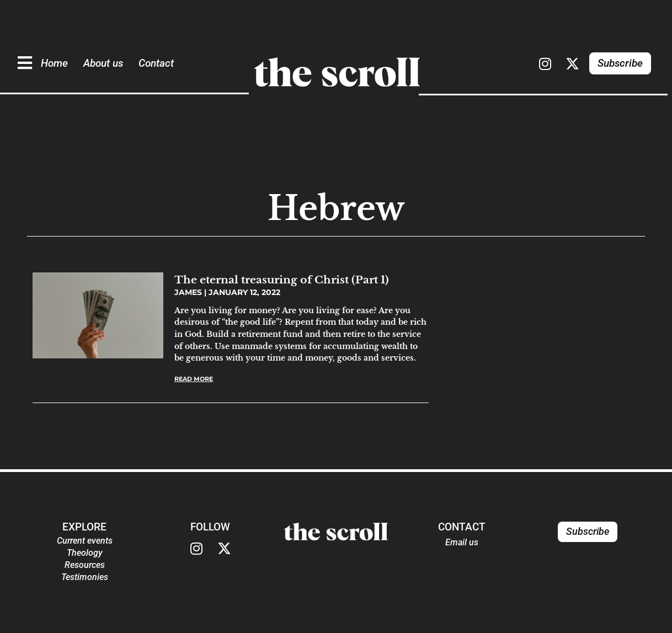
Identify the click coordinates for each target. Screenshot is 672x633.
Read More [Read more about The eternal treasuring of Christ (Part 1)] (194, 379)
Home (54, 63)
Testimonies (85, 577)
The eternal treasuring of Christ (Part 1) (282, 280)
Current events (85, 541)
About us (103, 63)
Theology (85, 553)
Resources (85, 565)
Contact (156, 63)
